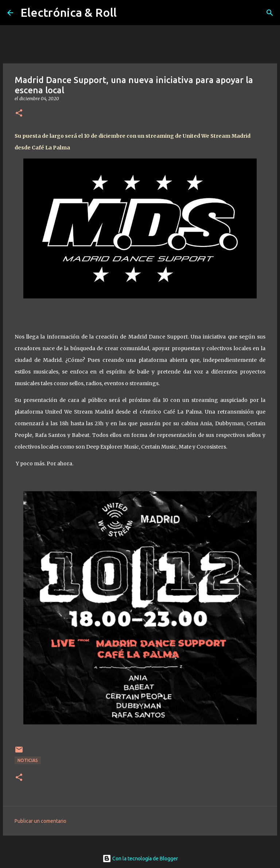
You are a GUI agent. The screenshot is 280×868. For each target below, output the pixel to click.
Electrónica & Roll (69, 12)
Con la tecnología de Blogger (140, 859)
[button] (19, 114)
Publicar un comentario (40, 821)
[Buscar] (270, 13)
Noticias (28, 760)
